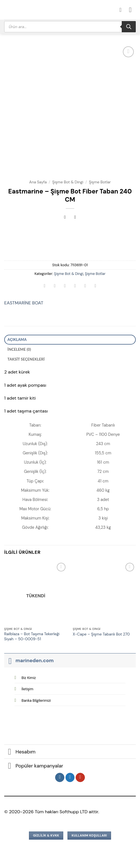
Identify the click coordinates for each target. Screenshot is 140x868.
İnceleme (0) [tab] (19, 349)
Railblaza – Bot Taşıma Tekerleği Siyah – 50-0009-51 (32, 636)
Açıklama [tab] (17, 340)
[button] (132, 10)
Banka (36, 700)
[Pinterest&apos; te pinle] (85, 286)
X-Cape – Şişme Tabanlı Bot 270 (101, 634)
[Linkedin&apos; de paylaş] (95, 286)
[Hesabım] (122, 10)
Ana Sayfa (38, 182)
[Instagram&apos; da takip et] (60, 778)
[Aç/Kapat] (10, 660)
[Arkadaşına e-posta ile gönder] (75, 286)
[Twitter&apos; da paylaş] (65, 286)
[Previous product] (75, 218)
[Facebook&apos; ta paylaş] (55, 286)
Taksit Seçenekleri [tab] (26, 359)
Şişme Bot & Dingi (68, 182)
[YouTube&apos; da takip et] (80, 778)
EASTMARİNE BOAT (24, 303)
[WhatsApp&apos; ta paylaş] (45, 286)
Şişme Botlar (100, 182)
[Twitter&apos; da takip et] (70, 778)
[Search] (129, 27)
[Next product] (65, 218)
